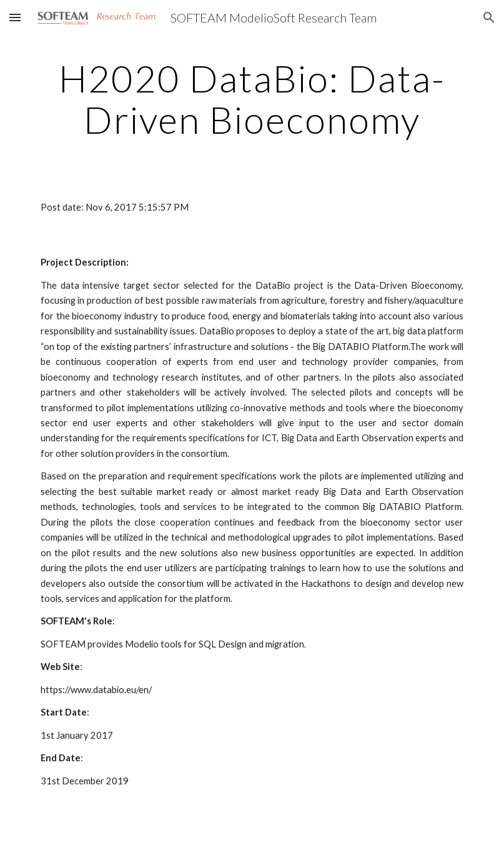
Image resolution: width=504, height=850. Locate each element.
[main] (252, 99)
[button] (15, 17)
